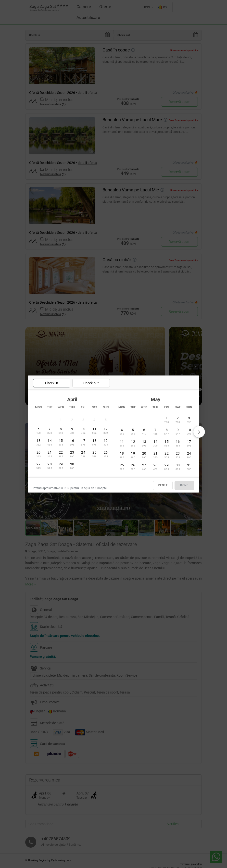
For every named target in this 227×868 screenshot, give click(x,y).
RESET (163, 485)
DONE (184, 485)
